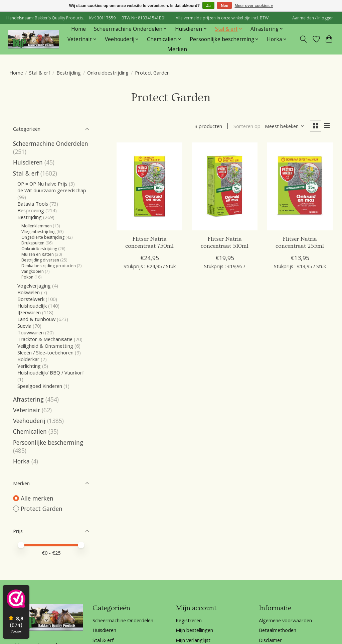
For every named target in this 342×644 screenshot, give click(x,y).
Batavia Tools (33, 204)
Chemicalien (30, 431)
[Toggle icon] (303, 39)
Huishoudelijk (32, 306)
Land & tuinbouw (36, 319)
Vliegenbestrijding (38, 232)
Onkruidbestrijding (108, 73)
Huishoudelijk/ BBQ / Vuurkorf (51, 372)
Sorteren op (247, 126)
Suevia (25, 326)
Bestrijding (69, 73)
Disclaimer (270, 640)
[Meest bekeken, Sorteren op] (285, 126)
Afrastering (28, 399)
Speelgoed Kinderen (40, 386)
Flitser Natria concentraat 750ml (149, 243)
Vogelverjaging (34, 286)
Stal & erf (40, 73)
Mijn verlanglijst (193, 640)
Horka (21, 461)
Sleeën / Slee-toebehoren (45, 352)
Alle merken (37, 498)
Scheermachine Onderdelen (51, 143)
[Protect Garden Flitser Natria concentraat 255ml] (300, 186)
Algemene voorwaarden (285, 620)
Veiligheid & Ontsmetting (45, 346)
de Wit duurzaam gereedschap (52, 190)
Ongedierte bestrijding (43, 237)
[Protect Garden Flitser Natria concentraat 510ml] (225, 186)
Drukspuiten (33, 243)
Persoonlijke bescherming (48, 442)
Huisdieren (28, 162)
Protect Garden (42, 509)
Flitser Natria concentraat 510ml (225, 243)
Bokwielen (29, 292)
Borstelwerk (31, 299)
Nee (224, 6)
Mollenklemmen (37, 226)
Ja (208, 6)
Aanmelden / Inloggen (313, 18)
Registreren (189, 620)
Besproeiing (31, 210)
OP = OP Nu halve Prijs (42, 184)
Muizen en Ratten (38, 254)
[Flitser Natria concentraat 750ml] (149, 186)
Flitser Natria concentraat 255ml (300, 243)
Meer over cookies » (254, 6)
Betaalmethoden (278, 630)
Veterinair (27, 410)
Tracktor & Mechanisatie (45, 339)
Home (78, 29)
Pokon (27, 277)
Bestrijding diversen (40, 260)
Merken (177, 49)
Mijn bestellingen (194, 630)
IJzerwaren (29, 312)
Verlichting (29, 366)
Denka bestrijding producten (49, 266)
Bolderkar (28, 359)
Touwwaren (31, 332)
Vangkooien (33, 271)
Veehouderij (29, 421)
